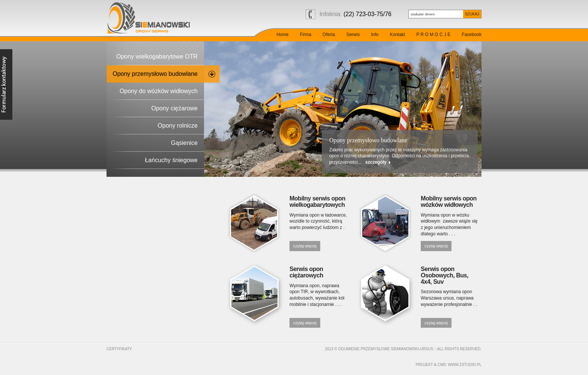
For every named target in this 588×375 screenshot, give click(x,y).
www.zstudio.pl (465, 365)
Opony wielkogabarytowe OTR (157, 56)
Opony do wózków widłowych (159, 91)
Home (282, 35)
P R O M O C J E (433, 35)
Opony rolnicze (178, 126)
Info (375, 35)
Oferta (329, 35)
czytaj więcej (305, 246)
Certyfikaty (119, 349)
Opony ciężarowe (174, 108)
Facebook (472, 35)
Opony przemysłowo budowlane (155, 74)
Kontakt (397, 35)
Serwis (353, 35)
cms (442, 365)
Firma (305, 35)
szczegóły (376, 162)
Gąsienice (184, 143)
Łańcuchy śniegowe (171, 160)
